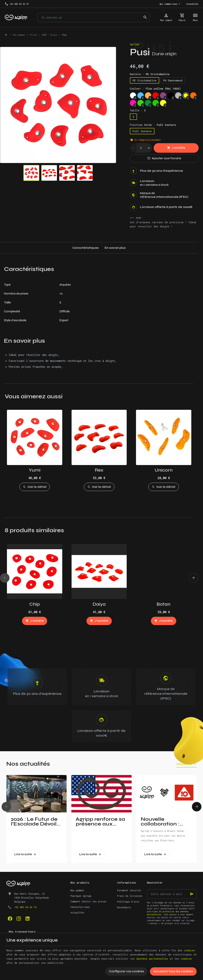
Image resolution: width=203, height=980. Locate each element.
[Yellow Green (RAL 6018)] (156, 103)
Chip (35, 604)
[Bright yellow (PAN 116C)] (163, 103)
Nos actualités (28, 764)
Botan (164, 604)
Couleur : (155, 89)
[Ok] (192, 894)
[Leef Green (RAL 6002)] (148, 103)
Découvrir (184, 764)
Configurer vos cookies (126, 971)
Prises (34, 35)
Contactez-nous (80, 907)
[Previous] (5, 578)
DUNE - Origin (50, 35)
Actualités (77, 913)
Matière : (150, 74)
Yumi (35, 470)
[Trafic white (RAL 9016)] (133, 95)
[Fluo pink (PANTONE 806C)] (133, 103)
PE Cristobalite (145, 80)
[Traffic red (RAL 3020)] (156, 95)
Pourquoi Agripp (81, 896)
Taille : (138, 110)
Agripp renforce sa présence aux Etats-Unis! (100, 822)
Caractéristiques (86, 248)
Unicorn (164, 470)
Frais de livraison (130, 896)
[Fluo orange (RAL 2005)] (193, 95)
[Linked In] (27, 918)
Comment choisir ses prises (88, 901)
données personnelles (152, 959)
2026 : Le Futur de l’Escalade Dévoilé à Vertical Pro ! (35, 822)
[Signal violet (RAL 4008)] (163, 95)
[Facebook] (10, 918)
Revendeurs (124, 907)
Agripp (135, 44)
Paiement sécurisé (129, 890)
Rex (99, 470)
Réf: (132, 218)
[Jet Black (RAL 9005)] (171, 95)
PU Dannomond (173, 80)
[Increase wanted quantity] (149, 148)
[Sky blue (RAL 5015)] (141, 95)
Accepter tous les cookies (173, 971)
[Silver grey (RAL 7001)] (178, 95)
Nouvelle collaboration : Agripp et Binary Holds (162, 822)
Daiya (99, 604)
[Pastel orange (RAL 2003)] (148, 95)
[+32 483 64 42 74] (17, 4)
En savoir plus (115, 248)
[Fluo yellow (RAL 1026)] (186, 95)
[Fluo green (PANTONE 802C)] (141, 103)
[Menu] (195, 17)
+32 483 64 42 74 (25, 907)
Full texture (142, 131)
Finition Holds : (153, 125)
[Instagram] (19, 918)
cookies (190, 950)
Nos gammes (19, 35)
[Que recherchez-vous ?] (94, 17)
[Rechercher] (145, 17)
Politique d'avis (128, 902)
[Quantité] (141, 148)
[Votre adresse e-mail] (172, 894)
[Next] (193, 578)
